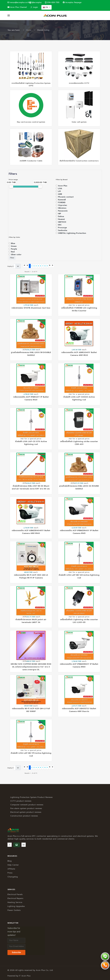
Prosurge (62, 228)
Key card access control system (31, 122)
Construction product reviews (24, 816)
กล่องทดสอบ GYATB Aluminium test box (31, 308)
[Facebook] (10, 845)
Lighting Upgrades (16, 906)
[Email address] (16, 946)
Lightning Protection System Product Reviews (31, 797)
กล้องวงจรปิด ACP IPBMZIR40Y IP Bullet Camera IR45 (79, 532)
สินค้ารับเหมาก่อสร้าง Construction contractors (79, 161)
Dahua (61, 216)
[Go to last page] (53, 266)
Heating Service (15, 902)
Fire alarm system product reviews (26, 808)
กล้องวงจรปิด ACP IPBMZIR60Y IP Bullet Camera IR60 (79, 665)
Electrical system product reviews (26, 812)
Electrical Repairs (15, 898)
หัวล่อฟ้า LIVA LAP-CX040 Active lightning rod (79, 398)
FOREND (62, 202)
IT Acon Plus (25, 976)
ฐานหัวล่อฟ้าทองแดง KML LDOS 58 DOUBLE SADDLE (31, 354)
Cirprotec (63, 205)
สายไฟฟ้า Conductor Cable (31, 161)
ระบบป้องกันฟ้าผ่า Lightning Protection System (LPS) (31, 84)
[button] (9, 15)
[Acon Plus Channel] (24, 845)
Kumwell (62, 200)
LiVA (60, 189)
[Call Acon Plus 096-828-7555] (105, 965)
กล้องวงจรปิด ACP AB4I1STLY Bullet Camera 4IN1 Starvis (79, 710)
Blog (10, 861)
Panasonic (63, 211)
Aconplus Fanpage (72, 2)
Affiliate (11, 869)
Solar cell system (79, 122)
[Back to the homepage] (55, 15)
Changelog (13, 877)
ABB (60, 194)
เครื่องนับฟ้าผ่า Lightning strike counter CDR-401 (79, 443)
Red (13, 252)
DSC (60, 225)
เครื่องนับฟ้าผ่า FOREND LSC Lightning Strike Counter (79, 309)
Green (14, 246)
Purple (14, 249)
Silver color (16, 255)
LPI (59, 191)
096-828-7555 (52, 2)
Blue (13, 243)
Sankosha (63, 230)
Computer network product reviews (27, 805)
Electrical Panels (15, 894)
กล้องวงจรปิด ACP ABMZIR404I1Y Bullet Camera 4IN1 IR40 (31, 532)
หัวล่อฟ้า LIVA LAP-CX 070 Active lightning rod (31, 443)
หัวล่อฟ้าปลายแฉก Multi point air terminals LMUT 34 (31, 621)
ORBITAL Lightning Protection (72, 233)
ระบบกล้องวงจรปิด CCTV (79, 83)
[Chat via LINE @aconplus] (105, 957)
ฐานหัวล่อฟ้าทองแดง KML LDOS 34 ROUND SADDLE (79, 487)
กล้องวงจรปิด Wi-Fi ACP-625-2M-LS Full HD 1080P (31, 710)
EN (46, 7)
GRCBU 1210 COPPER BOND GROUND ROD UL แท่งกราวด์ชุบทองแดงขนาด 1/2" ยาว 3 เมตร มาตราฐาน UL (31, 667)
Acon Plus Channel (17, 7)
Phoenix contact (66, 197)
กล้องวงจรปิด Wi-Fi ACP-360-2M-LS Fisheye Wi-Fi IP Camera (31, 576)
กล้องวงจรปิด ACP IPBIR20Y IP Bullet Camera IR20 (31, 398)
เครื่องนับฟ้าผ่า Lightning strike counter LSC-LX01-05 (79, 621)
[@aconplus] (35, 2)
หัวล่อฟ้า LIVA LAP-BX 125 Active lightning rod (79, 576)
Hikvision (62, 208)
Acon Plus (63, 186)
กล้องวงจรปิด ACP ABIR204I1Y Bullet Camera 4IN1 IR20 (79, 354)
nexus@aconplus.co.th (18, 2)
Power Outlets (14, 910)
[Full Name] (16, 940)
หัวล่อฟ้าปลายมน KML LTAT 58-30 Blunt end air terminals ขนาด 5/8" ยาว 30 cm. (31, 487)
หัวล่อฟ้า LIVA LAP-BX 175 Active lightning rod (31, 754)
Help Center (13, 865)
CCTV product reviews (21, 801)
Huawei (61, 219)
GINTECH (62, 222)
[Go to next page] (50, 266)
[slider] (11, 187)
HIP (59, 214)
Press (10, 873)
